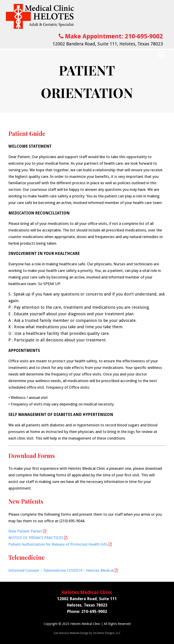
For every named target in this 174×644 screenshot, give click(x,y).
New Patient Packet (25, 531)
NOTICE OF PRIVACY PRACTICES (36, 538)
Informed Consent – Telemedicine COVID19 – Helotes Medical (61, 570)
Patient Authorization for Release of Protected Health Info (58, 544)
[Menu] (162, 55)
